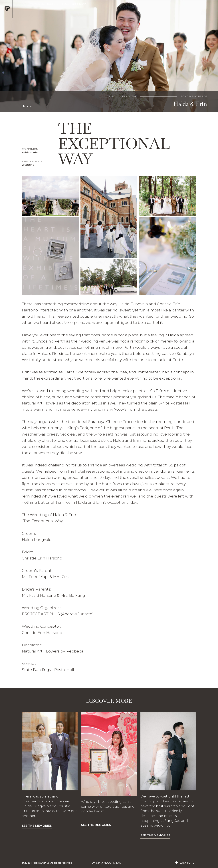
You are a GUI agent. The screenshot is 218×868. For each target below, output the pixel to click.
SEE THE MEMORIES (37, 826)
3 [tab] (31, 106)
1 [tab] (24, 106)
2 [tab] (27, 106)
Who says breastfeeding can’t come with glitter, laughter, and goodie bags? (108, 806)
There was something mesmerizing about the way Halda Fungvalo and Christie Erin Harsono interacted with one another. (50, 806)
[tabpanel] (109, 56)
